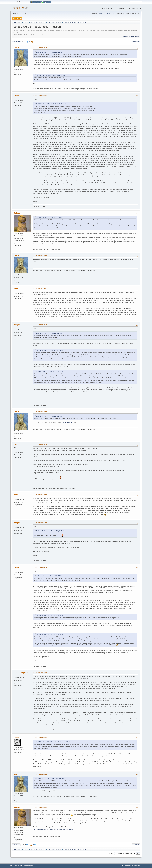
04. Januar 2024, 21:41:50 (40, 412)
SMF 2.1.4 (13, 866)
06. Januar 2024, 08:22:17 (40, 737)
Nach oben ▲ (138, 866)
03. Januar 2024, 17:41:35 (40, 213)
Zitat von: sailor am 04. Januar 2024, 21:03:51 (50, 333)
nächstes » (135, 36)
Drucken (136, 42)
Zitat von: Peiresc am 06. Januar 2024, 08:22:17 (50, 779)
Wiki (100, 13)
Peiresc (17, 737)
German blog (107, 13)
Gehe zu (111, 853)
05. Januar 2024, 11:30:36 (40, 445)
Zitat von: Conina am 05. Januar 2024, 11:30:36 (50, 531)
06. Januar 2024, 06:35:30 (40, 673)
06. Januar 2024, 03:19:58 (40, 523)
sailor (16, 289)
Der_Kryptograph (21, 673)
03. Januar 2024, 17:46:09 (40, 256)
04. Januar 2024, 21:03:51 (40, 289)
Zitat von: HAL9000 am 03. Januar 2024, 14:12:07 (51, 104)
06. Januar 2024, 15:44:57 (40, 807)
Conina (17, 445)
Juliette (17, 213)
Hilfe (122, 866)
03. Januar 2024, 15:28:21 (40, 95)
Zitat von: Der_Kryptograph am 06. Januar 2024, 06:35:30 (53, 742)
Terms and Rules (129, 866)
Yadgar (17, 95)
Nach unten (17, 42)
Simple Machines (29, 866)
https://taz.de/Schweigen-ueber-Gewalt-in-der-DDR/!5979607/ (53, 829)
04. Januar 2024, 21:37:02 (40, 325)
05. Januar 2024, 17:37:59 (40, 495)
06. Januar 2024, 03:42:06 (40, 567)
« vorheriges (126, 36)
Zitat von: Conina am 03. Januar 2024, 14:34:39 (50, 52)
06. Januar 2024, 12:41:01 (40, 774)
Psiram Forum (20, 8)
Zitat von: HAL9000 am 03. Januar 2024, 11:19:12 (51, 75)
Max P (16, 48)
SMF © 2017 (20, 866)
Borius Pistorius (68, 422)
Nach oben (16, 845)
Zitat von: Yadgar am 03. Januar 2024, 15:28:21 (50, 217)
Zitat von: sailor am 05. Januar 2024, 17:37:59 (50, 576)
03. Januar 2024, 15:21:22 (40, 48)
